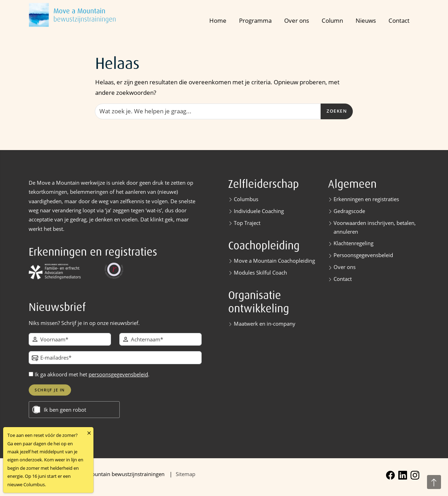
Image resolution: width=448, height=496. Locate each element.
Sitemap (185, 474)
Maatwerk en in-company (265, 324)
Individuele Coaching (259, 211)
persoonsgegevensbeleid (118, 374)
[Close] (89, 433)
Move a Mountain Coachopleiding (274, 261)
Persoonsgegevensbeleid (363, 255)
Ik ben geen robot (65, 410)
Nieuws (366, 20)
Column (332, 20)
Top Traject (247, 223)
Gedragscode (349, 211)
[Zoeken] (208, 111)
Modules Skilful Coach (260, 272)
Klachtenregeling (353, 243)
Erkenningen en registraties (366, 199)
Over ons (297, 20)
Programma (255, 20)
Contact (399, 20)
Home (218, 20)
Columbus (246, 199)
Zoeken (337, 111)
